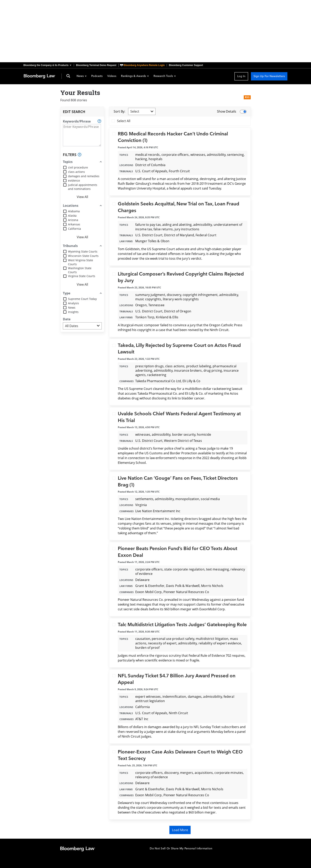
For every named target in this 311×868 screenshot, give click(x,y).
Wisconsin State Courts (83, 256)
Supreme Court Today (82, 299)
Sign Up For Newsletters (269, 76)
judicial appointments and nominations (83, 187)
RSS (247, 97)
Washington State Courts (80, 270)
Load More (180, 830)
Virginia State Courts (82, 276)
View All (82, 197)
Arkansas (74, 224)
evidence (74, 180)
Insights (73, 312)
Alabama (74, 211)
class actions (76, 172)
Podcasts (97, 76)
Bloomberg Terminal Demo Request (96, 65)
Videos (112, 76)
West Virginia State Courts (81, 262)
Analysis (73, 303)
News (82, 76)
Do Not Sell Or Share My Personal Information (181, 848)
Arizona (73, 220)
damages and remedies (84, 176)
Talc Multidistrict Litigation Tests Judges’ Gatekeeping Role (182, 625)
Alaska (72, 216)
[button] (49, 65)
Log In (241, 76)
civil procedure (78, 167)
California (74, 229)
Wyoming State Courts (83, 251)
